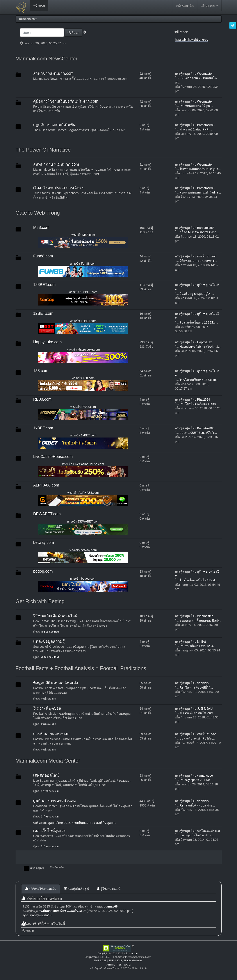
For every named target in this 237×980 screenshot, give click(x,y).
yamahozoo (205, 776)
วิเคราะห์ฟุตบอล (47, 708)
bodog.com (43, 571)
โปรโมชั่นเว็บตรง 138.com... (199, 380)
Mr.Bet (44, 632)
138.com (41, 371)
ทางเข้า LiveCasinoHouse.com (83, 464)
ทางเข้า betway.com (83, 550)
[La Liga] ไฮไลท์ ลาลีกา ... (197, 835)
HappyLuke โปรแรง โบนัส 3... (200, 347)
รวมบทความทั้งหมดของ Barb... (200, 620)
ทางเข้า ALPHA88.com (83, 493)
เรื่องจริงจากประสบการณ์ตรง (58, 188)
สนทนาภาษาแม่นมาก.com (56, 164)
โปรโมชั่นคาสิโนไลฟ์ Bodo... (199, 580)
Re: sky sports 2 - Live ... (196, 780)
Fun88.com (43, 256)
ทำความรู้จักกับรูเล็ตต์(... (196, 129)
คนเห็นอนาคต (207, 256)
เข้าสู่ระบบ (209, 6)
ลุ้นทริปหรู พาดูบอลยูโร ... (197, 294)
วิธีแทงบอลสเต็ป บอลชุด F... (198, 261)
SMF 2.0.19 (100, 960)
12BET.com (43, 313)
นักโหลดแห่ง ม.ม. (50, 791)
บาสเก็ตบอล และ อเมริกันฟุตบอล (94, 823)
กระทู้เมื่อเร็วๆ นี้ (77, 889)
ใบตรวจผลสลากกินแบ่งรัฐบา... (200, 169)
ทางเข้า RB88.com (83, 407)
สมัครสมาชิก (185, 6)
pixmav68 (111, 906)
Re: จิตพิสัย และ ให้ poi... (196, 106)
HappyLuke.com (47, 342)
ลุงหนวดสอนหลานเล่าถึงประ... (200, 192)
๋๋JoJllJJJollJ (205, 709)
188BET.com (44, 285)
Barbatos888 (206, 125)
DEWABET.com (47, 514)
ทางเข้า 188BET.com (83, 292)
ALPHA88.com (46, 485)
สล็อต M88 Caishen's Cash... (199, 232)
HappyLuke (205, 342)
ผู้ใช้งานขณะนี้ (109, 889)
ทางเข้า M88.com (83, 235)
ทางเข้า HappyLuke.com (83, 349)
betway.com (44, 542)
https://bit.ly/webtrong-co (192, 40)
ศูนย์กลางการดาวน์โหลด (54, 801)
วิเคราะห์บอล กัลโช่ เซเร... (197, 713)
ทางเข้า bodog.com (83, 579)
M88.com (41, 228)
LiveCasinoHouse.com (53, 457)
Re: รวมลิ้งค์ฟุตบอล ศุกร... (197, 805)
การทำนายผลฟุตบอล (51, 734)
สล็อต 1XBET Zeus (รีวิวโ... (198, 433)
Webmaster (205, 74)
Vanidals (203, 683)
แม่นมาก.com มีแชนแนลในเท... (62, 911)
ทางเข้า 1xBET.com (83, 435)
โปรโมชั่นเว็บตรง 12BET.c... (199, 322)
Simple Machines (133, 960)
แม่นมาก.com (131, 953)
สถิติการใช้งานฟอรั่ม (41, 889)
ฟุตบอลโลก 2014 (59, 823)
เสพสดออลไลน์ (46, 775)
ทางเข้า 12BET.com (83, 321)
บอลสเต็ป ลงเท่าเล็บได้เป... (198, 738)
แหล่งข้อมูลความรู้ (49, 641)
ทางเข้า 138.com (83, 378)
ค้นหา (73, 32)
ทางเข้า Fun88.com (83, 264)
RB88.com (42, 399)
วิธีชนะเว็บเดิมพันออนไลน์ (55, 616)
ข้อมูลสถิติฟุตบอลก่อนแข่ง (56, 683)
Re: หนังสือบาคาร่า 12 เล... (198, 646)
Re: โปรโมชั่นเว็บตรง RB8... (199, 404)
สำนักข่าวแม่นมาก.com (53, 73)
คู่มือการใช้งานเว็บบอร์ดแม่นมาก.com (66, 101)
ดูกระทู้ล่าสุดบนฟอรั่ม (37, 915)
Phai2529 (204, 400)
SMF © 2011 (115, 960)
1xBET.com (43, 428)
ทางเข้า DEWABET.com (83, 521)
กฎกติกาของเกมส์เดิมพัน (54, 125)
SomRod (54, 632)
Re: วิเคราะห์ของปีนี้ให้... (196, 687)
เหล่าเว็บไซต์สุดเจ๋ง (49, 831)
